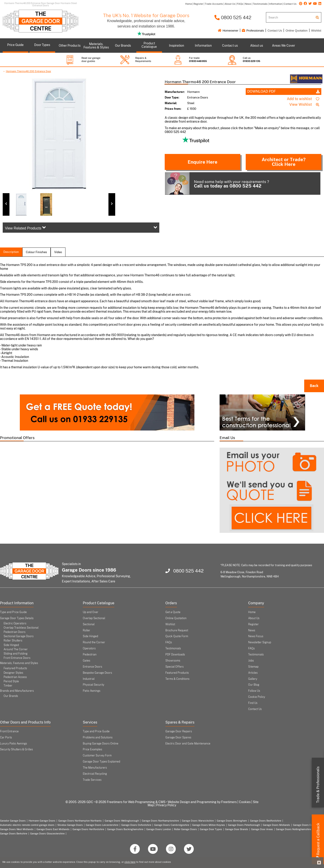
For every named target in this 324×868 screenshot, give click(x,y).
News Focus (256, 636)
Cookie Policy (257, 697)
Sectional (89, 624)
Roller (87, 630)
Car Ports (6, 737)
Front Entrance (9, 731)
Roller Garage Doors (185, 829)
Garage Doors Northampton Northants (80, 821)
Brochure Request (177, 630)
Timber (8, 686)
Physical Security (93, 685)
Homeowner (228, 31)
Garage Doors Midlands (276, 825)
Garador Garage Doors (13, 821)
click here (130, 862)
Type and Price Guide (13, 612)
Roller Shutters (13, 641)
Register (253, 624)
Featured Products (15, 668)
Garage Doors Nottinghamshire (294, 829)
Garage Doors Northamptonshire (160, 821)
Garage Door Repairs (179, 731)
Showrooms (173, 661)
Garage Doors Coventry (306, 825)
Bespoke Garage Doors (97, 673)
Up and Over (91, 612)
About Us (254, 618)
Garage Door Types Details (17, 618)
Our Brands (11, 696)
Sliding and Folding (16, 654)
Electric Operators (15, 623)
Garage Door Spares (178, 737)
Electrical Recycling (95, 774)
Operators (89, 648)
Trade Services (92, 780)
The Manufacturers (95, 768)
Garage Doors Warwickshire (198, 821)
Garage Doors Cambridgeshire (172, 825)
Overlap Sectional (94, 618)
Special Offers (174, 667)
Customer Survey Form (97, 756)
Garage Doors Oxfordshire (136, 825)
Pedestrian (90, 655)
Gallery (253, 679)
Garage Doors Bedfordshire (266, 821)
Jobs (251, 661)
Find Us (253, 703)
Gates (87, 661)
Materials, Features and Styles (19, 663)
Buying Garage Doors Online (101, 744)
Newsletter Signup (260, 642)
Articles (253, 673)
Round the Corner (94, 642)
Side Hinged (11, 645)
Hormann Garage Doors (42, 821)
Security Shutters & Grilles (16, 749)
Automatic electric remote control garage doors (27, 825)
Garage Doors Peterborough (244, 825)
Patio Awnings (92, 691)
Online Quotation (297, 31)
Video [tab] (58, 252)
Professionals (253, 31)
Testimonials (173, 648)
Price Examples (92, 749)
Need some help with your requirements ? (217, 183)
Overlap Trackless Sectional (21, 628)
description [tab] (11, 252)
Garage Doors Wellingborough (122, 821)
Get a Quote (173, 612)
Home (252, 612)
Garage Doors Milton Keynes (209, 825)
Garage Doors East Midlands (53, 829)
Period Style (11, 681)
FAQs (169, 642)
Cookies (245, 802)
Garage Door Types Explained (101, 762)
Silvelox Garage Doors (70, 825)
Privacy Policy (166, 805)
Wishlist (316, 31)
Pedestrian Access (15, 677)
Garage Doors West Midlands (17, 829)
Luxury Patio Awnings (13, 744)
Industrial (89, 679)
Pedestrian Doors (15, 632)
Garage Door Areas (262, 829)
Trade (318, 785)
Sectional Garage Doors (19, 636)
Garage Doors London (159, 829)
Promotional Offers (17, 438)
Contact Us (275, 31)
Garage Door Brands (237, 829)
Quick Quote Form (177, 636)
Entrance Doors (92, 667)
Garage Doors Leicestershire (102, 825)
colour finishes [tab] (36, 252)
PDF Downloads (175, 655)
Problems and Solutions (98, 737)
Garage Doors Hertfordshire (88, 829)
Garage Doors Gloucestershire (47, 834)
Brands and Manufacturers (17, 691)
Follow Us (254, 691)
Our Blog (254, 685)
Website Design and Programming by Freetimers (202, 802)
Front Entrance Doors (17, 658)
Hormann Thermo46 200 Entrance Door (28, 71)
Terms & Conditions (177, 679)
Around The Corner (16, 649)
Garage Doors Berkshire (14, 834)
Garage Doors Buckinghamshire (125, 829)
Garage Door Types (211, 829)
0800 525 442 (233, 17)
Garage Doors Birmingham (232, 821)
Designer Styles (13, 673)
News (252, 630)
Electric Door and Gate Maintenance (188, 744)
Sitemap (253, 667)
